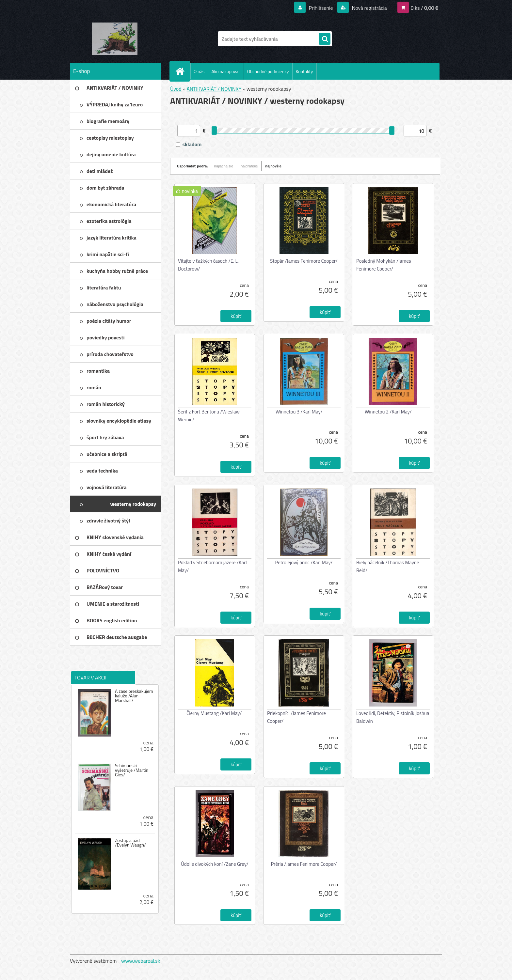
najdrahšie (249, 166)
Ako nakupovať (226, 71)
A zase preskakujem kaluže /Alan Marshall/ (134, 696)
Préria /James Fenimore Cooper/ (304, 864)
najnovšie (273, 166)
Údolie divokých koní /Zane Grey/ (215, 864)
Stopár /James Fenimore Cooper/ (304, 261)
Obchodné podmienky (268, 71)
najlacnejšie (224, 166)
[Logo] (115, 39)
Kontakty (304, 71)
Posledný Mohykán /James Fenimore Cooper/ (384, 265)
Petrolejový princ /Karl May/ (304, 562)
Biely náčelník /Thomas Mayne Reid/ (388, 566)
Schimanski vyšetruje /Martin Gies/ (132, 770)
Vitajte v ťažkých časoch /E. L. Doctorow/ (208, 265)
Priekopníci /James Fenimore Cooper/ (296, 717)
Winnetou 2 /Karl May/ (388, 412)
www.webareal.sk (141, 961)
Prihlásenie (321, 8)
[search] (325, 39)
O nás (199, 71)
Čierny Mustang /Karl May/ (214, 713)
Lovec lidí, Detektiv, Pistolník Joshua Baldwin (393, 717)
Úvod (176, 89)
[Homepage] (183, 71)
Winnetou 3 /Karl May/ (299, 412)
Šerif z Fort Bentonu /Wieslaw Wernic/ (209, 416)
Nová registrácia (369, 8)
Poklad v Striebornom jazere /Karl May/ (212, 566)
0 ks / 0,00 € (424, 8)
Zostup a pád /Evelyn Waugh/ (130, 843)
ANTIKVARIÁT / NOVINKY (214, 89)
